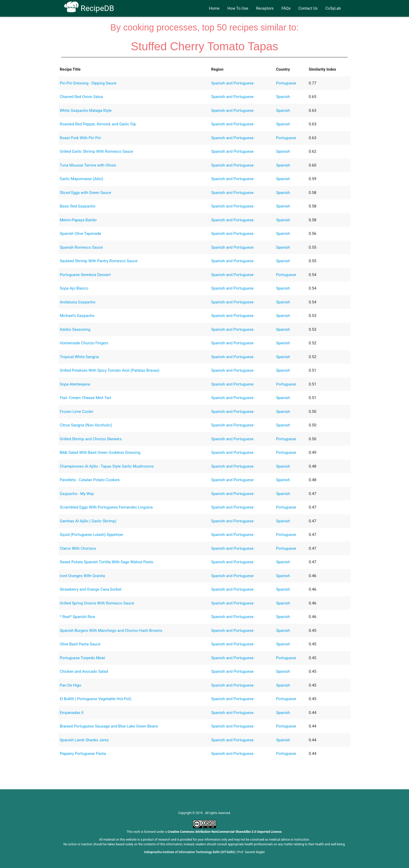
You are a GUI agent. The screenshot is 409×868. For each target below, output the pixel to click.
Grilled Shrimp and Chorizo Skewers (91, 439)
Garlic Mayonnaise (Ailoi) (81, 179)
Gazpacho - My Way (77, 494)
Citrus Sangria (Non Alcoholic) (86, 425)
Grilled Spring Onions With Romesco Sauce (97, 603)
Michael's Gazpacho (77, 316)
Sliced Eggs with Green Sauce (85, 193)
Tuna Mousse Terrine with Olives (88, 165)
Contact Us (308, 8)
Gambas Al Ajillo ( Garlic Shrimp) (88, 521)
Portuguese (286, 83)
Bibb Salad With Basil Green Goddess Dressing (100, 453)
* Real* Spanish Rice (77, 617)
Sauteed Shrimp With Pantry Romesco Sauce (99, 261)
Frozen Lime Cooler (77, 412)
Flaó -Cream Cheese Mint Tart (86, 398)
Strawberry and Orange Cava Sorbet (91, 589)
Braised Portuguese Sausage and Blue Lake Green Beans (109, 726)
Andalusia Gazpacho (78, 302)
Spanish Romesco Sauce (81, 247)
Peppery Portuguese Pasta (83, 754)
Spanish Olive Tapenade (80, 234)
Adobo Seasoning (75, 329)
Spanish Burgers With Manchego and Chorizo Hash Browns (111, 631)
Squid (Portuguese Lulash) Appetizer (92, 535)
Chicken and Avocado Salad (84, 671)
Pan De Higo (70, 685)
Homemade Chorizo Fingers (84, 343)
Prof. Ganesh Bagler (251, 852)
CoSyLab (333, 8)
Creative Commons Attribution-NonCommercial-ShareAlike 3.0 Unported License (225, 832)
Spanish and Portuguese (233, 83)
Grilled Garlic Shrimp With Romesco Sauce (97, 151)
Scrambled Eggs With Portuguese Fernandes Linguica (106, 507)
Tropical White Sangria (79, 357)
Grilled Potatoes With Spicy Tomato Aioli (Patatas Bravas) (110, 370)
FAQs (286, 8)
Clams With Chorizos (78, 548)
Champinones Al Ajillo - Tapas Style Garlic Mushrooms (107, 466)
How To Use (238, 8)
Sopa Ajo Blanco (74, 288)
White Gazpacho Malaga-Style (86, 111)
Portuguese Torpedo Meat (82, 658)
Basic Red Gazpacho (78, 206)
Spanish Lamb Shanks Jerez (84, 740)
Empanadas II (72, 713)
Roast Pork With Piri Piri (80, 138)
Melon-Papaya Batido (78, 220)
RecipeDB (89, 8)
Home (214, 8)
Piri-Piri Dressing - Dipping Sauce (88, 83)
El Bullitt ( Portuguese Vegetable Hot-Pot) (95, 699)
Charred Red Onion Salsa (81, 97)
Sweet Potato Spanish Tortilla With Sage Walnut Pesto (107, 562)
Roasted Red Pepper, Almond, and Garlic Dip (98, 124)
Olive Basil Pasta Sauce (80, 644)
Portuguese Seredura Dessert (85, 275)
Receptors (265, 8)
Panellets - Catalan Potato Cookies (90, 480)
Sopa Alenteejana (75, 384)
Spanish (283, 97)
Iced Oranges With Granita (82, 576)
